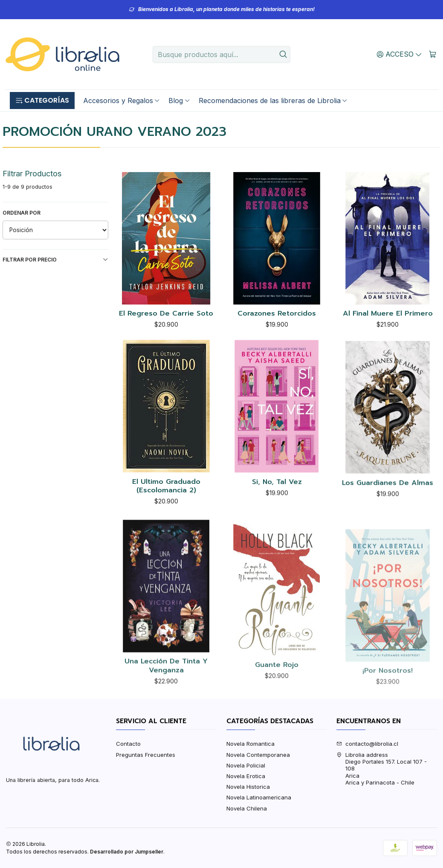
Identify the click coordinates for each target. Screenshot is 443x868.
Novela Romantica (250, 744)
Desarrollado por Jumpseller (127, 852)
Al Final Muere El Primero (388, 314)
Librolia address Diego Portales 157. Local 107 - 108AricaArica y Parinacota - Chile (382, 769)
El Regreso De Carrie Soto (166, 314)
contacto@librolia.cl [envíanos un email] (367, 744)
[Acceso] (400, 54)
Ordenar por (22, 213)
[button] (42, 101)
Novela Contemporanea (258, 755)
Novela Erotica (246, 776)
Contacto (128, 744)
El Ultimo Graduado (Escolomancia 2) (166, 527)
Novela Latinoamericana (259, 797)
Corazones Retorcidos (277, 314)
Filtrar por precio (56, 260)
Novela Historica (248, 787)
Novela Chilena (247, 808)
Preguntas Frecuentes (146, 755)
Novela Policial (246, 765)
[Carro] (433, 54)
